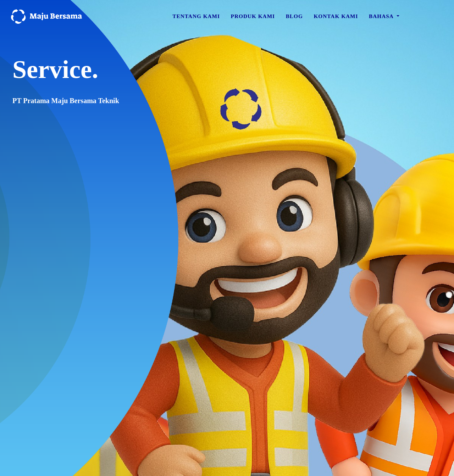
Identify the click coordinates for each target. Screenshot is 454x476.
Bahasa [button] (382, 19)
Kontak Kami (336, 19)
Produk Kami (253, 19)
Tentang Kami (196, 19)
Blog (294, 19)
